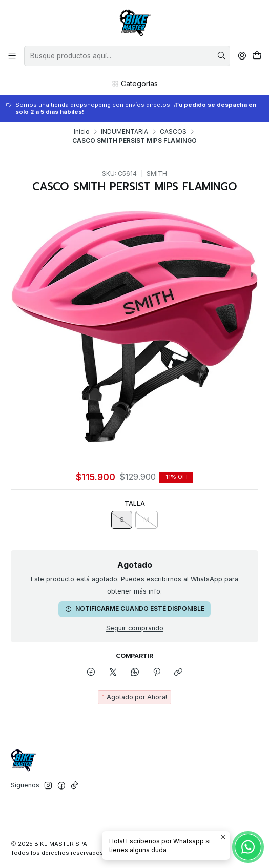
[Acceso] (242, 56)
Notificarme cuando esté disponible (135, 609)
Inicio (82, 132)
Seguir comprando (135, 629)
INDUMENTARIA (125, 132)
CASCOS (173, 132)
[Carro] (257, 56)
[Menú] (12, 56)
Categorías (135, 83)
